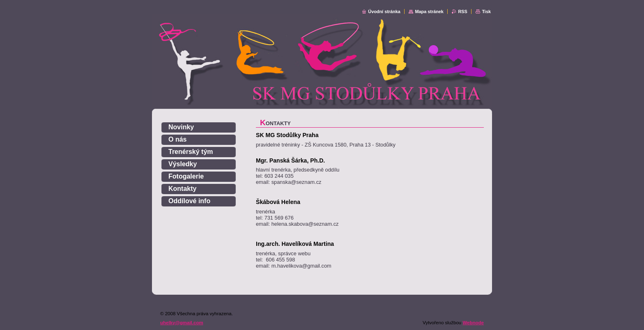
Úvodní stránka (384, 11)
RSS (462, 11)
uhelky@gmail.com (182, 323)
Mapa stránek (429, 11)
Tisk (486, 11)
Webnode (473, 323)
